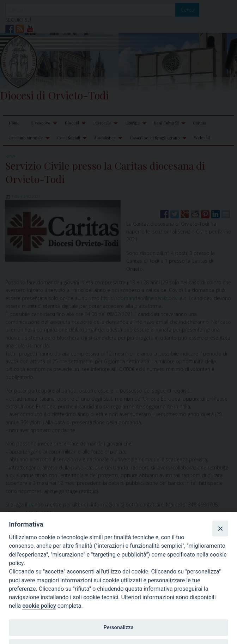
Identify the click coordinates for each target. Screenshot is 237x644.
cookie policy (39, 606)
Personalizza (118, 627)
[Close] (220, 528)
